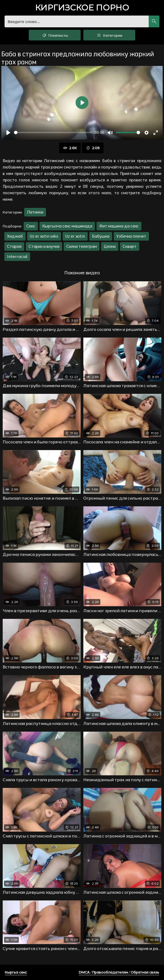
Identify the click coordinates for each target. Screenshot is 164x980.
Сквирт (130, 246)
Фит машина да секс (119, 226)
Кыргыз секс (16, 972)
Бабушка (101, 236)
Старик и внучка (44, 246)
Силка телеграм (82, 246)
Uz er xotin (75, 236)
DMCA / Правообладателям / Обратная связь (119, 972)
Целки (110, 246)
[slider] (53, 132)
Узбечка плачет (131, 236)
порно (82, 8)
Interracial (17, 257)
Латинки (35, 212)
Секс (31, 226)
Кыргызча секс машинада (67, 226)
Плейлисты (55, 35)
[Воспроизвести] (8, 133)
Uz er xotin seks (44, 236)
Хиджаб (15, 236)
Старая (14, 246)
